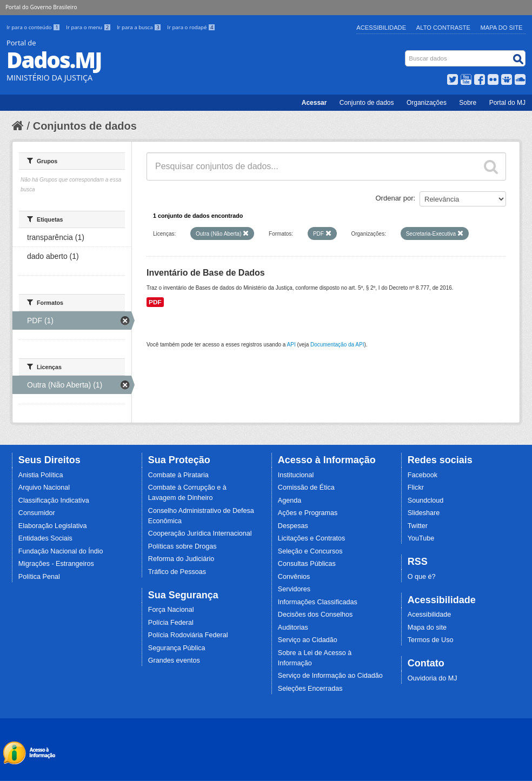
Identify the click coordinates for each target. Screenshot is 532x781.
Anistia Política (41, 475)
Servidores (294, 589)
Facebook (423, 475)
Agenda (290, 500)
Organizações (427, 103)
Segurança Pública (177, 648)
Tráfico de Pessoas (177, 572)
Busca (406, 53)
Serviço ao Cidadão (308, 640)
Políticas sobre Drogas (182, 546)
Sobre (468, 103)
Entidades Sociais (45, 538)
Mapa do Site (502, 28)
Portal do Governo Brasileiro (41, 7)
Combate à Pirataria (178, 475)
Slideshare (424, 513)
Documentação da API (337, 345)
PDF (155, 302)
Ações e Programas (308, 513)
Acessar (314, 103)
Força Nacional (171, 610)
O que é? (422, 577)
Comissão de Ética (306, 488)
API (291, 345)
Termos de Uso (431, 640)
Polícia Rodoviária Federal (188, 635)
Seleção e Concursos (310, 551)
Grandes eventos (174, 660)
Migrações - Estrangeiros (56, 564)
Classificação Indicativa (54, 500)
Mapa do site (427, 628)
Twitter (418, 526)
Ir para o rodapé (191, 27)
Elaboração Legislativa (53, 526)
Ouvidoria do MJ (433, 678)
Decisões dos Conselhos (315, 615)
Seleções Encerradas (310, 689)
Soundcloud (426, 500)
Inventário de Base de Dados (206, 273)
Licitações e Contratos (312, 538)
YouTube (421, 538)
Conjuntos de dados (85, 126)
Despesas (293, 526)
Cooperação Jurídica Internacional (200, 533)
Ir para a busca (140, 27)
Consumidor (37, 513)
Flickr (416, 488)
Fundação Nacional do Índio (61, 551)
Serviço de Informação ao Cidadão (330, 676)
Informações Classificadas (318, 602)
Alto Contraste (443, 28)
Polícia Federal (171, 623)
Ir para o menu (89, 27)
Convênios (294, 577)
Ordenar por (395, 198)
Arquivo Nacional (44, 488)
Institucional (296, 475)
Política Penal (39, 577)
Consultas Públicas (307, 564)
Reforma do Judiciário (181, 559)
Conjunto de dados (367, 103)
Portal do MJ (507, 103)
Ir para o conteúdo (34, 27)
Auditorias (293, 628)
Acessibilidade (381, 28)
